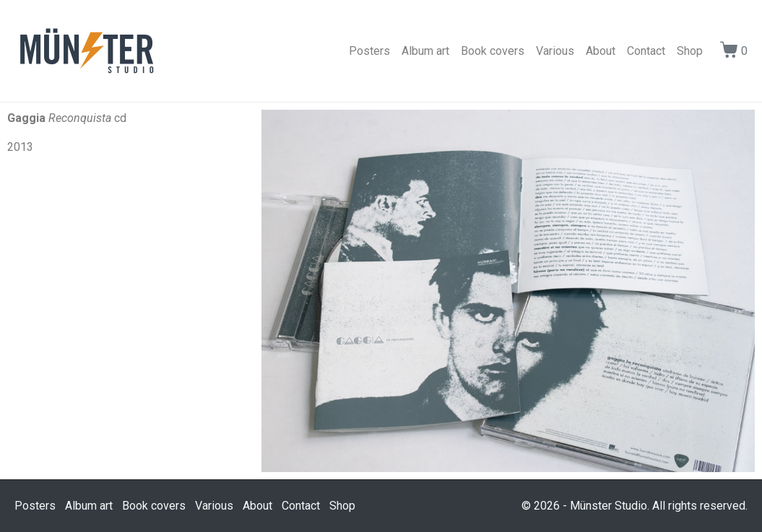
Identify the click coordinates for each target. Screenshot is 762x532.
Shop (690, 51)
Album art (425, 51)
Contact (646, 51)
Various (555, 51)
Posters (369, 51)
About (601, 51)
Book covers (493, 51)
